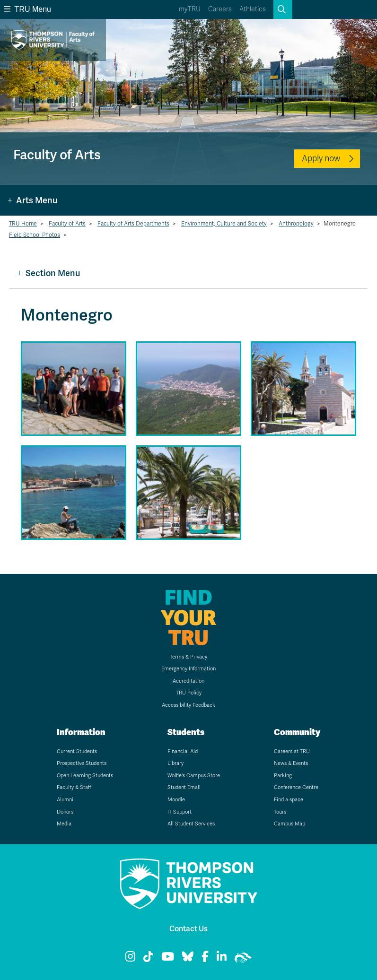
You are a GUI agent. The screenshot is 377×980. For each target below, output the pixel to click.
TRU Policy (189, 693)
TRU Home (23, 224)
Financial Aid (183, 751)
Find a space (289, 800)
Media (64, 824)
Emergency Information (188, 669)
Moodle (176, 800)
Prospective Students (82, 763)
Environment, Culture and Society (224, 224)
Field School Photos (35, 235)
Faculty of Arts (67, 224)
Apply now (321, 158)
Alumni (65, 800)
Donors (65, 812)
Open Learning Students (85, 776)
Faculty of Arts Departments (133, 224)
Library (175, 763)
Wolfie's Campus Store (194, 776)
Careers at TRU (292, 751)
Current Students (77, 751)
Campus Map (289, 824)
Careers (220, 9)
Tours (280, 812)
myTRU (190, 9)
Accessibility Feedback (188, 705)
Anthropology (296, 224)
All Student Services (191, 824)
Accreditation (188, 681)
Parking (283, 776)
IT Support (180, 812)
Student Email (184, 787)
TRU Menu (27, 9)
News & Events (291, 763)
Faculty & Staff (74, 787)
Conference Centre (296, 787)
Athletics (253, 9)
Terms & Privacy (188, 657)
